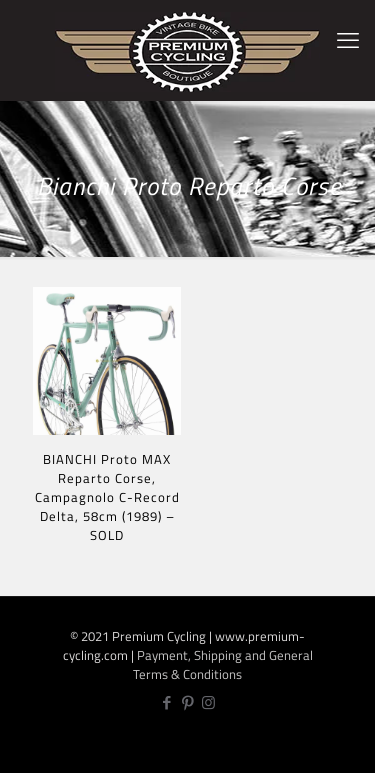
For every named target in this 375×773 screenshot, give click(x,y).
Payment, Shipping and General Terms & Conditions (223, 664)
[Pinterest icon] (187, 702)
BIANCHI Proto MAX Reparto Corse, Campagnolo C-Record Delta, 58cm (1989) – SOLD (107, 497)
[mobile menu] (348, 40)
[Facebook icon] (166, 702)
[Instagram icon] (208, 702)
